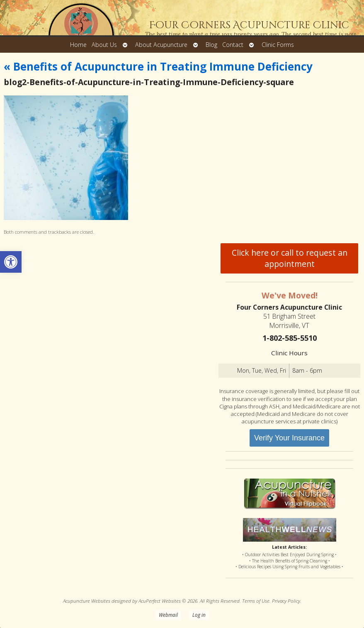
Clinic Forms (278, 45)
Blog (211, 45)
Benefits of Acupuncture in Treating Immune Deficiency (158, 66)
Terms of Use (256, 601)
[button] (11, 262)
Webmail (168, 615)
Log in (199, 615)
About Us (104, 45)
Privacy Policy (286, 601)
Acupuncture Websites (87, 601)
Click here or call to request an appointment (290, 258)
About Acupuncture (161, 45)
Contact (233, 45)
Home (78, 45)
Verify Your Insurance (289, 438)
